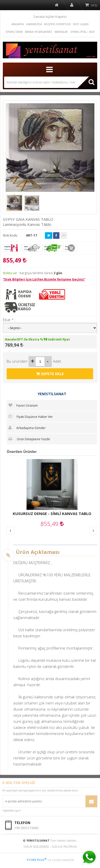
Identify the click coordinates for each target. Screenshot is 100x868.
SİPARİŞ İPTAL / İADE (83, 32)
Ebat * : (9, 320)
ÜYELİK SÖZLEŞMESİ (36, 847)
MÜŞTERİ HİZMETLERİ (58, 24)
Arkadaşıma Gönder (27, 428)
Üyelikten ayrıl (12, 810)
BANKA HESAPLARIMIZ (39, 32)
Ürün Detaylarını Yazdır (29, 439)
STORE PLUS (37, 860)
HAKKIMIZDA (34, 24)
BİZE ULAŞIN (81, 24)
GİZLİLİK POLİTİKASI (64, 847)
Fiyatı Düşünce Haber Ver (31, 417)
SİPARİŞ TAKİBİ (14, 32)
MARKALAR (61, 32)
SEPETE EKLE (50, 374)
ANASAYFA (18, 24)
